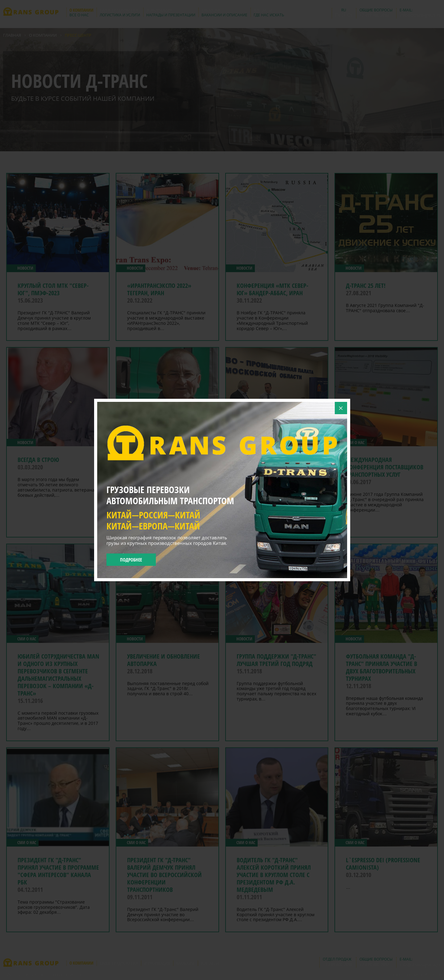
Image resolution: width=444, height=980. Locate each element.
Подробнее (131, 560)
